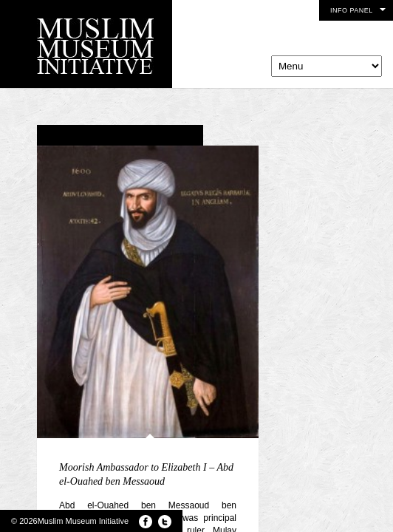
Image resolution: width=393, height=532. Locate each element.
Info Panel (352, 10)
